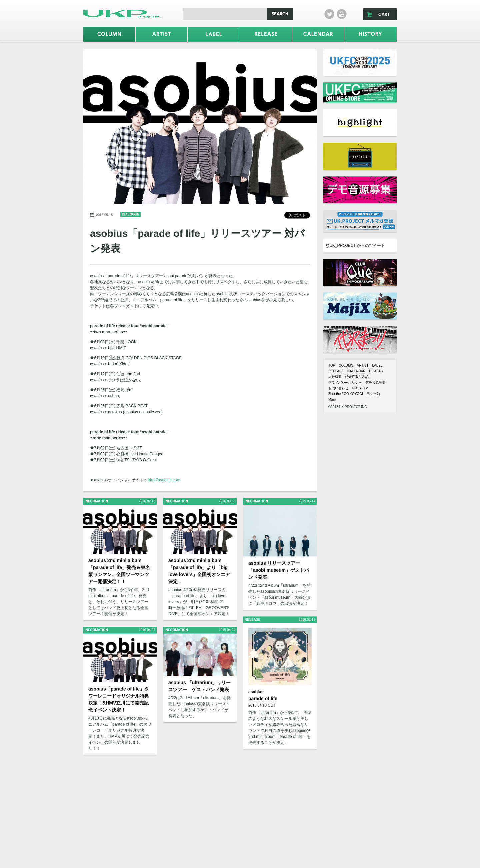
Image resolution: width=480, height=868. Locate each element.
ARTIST (362, 365)
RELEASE (336, 371)
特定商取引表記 (357, 377)
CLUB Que (360, 388)
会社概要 (335, 377)
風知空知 (373, 394)
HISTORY (376, 371)
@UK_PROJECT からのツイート (355, 246)
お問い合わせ (338, 388)
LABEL (377, 365)
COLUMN (346, 365)
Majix (332, 399)
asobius (256, 692)
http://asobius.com (164, 480)
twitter (329, 14)
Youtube (342, 14)
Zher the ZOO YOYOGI (346, 394)
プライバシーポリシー (345, 382)
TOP (332, 365)
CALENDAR (356, 371)
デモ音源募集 (375, 382)
